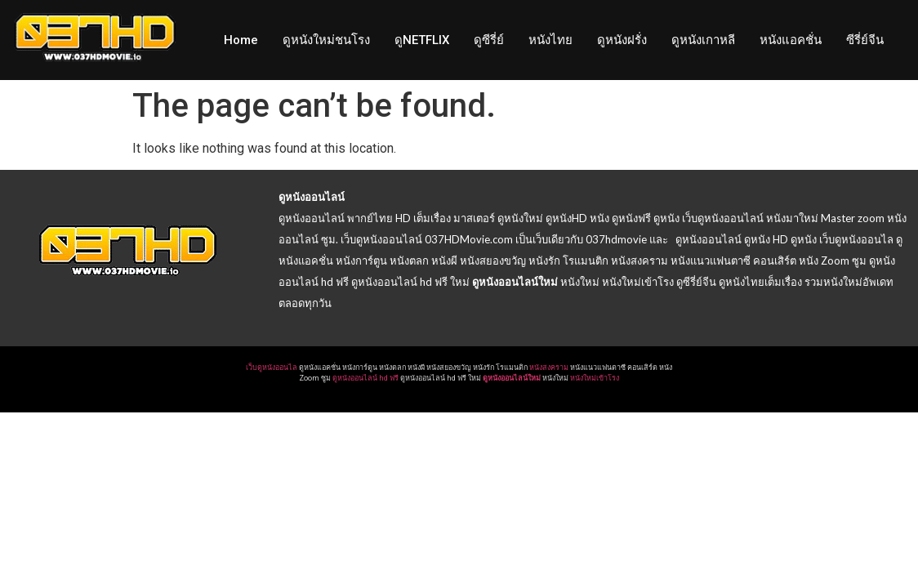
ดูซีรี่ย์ (489, 40)
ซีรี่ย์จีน (865, 40)
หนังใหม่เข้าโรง (595, 378)
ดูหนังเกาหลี (703, 40)
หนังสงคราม (549, 367)
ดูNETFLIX (422, 40)
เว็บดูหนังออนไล (272, 367)
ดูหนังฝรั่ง (622, 40)
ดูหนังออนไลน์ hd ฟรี (365, 378)
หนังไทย (550, 40)
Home (241, 40)
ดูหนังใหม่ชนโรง (326, 40)
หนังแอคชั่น (791, 40)
